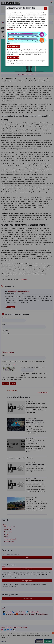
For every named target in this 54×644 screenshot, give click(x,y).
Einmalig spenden (13, 57)
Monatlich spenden (13, 47)
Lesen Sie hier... (11, 29)
